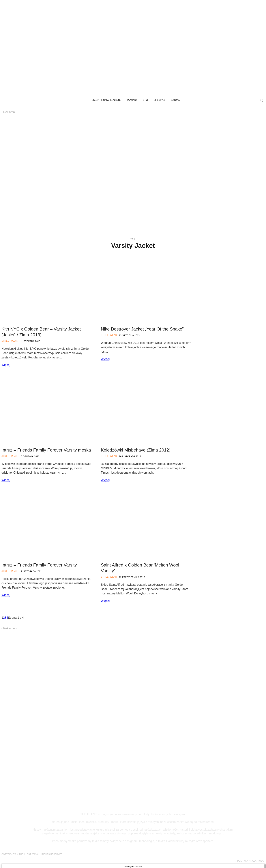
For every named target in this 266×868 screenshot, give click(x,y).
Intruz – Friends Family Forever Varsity (39, 565)
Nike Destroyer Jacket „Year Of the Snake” (142, 329)
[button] (261, 100)
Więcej (6, 365)
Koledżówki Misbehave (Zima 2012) (136, 450)
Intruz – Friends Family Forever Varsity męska (46, 450)
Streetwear (10, 341)
